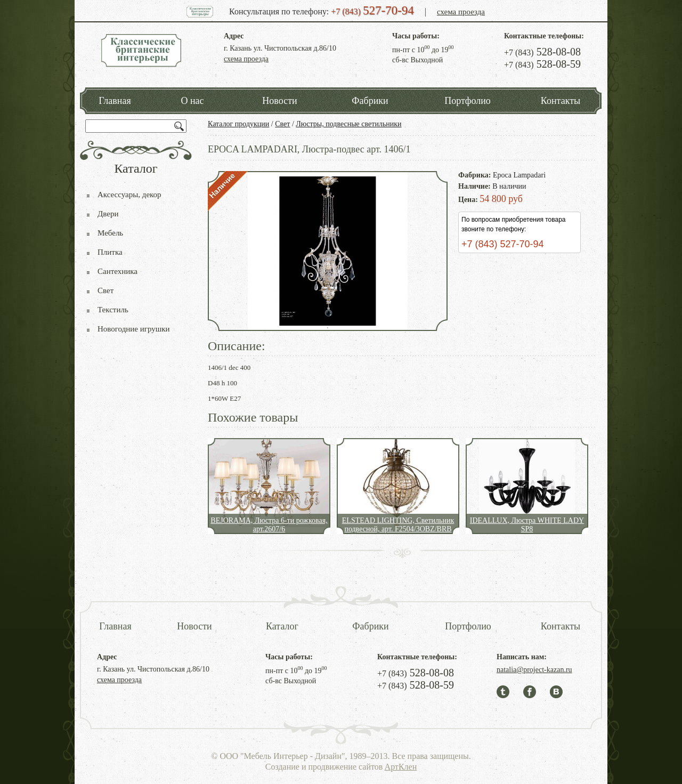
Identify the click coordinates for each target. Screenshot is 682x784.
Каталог (282, 626)
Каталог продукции (238, 124)
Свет (282, 124)
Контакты (561, 101)
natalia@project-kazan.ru (534, 670)
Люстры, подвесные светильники (348, 124)
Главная (115, 101)
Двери (108, 214)
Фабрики (370, 101)
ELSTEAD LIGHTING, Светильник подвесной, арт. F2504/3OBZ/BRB (398, 525)
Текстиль (113, 310)
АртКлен (401, 767)
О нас (192, 101)
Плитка (110, 252)
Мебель (110, 233)
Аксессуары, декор (129, 195)
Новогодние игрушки (134, 329)
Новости (279, 101)
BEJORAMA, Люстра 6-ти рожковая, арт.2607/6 (269, 525)
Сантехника (117, 271)
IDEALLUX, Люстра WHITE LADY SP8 (527, 525)
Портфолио (468, 101)
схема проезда (461, 12)
